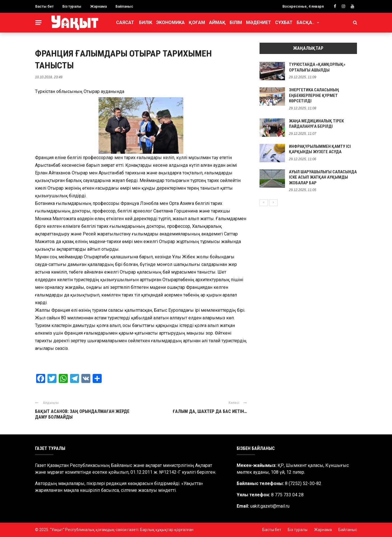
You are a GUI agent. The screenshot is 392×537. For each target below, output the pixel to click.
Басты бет (44, 6)
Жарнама (98, 6)
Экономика (170, 22)
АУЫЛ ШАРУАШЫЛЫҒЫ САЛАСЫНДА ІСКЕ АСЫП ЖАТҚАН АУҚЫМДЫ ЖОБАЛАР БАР (323, 177)
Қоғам (197, 22)
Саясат (125, 22)
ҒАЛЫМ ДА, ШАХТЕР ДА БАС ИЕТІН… (210, 411)
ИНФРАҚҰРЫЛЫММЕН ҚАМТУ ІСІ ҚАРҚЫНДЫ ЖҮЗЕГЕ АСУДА (320, 149)
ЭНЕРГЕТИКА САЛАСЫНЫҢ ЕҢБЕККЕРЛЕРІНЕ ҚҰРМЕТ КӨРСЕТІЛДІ (314, 95)
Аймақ (217, 22)
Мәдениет (259, 22)
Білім (236, 22)
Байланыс (124, 6)
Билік (146, 22)
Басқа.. (305, 22)
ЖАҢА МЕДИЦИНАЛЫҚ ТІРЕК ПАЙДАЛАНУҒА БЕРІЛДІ (316, 124)
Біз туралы (72, 6)
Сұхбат (284, 22)
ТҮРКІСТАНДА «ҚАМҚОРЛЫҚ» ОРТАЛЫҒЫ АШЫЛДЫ (317, 67)
